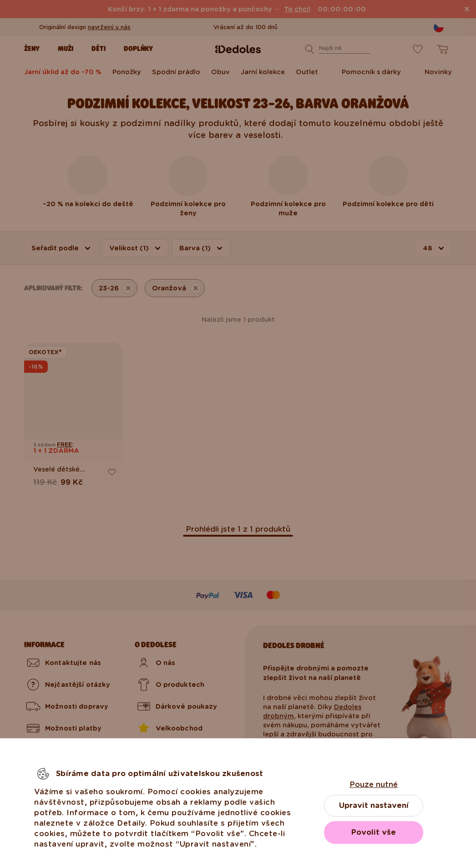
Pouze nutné (374, 784)
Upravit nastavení (374, 805)
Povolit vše (374, 832)
